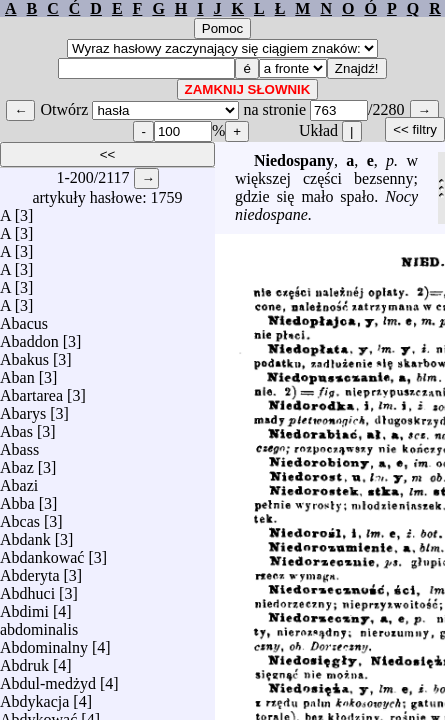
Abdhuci (27, 588)
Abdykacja (34, 696)
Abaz (17, 462)
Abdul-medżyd (48, 678)
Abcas (20, 516)
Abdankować (42, 552)
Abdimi (24, 606)
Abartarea (31, 390)
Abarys (23, 408)
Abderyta (30, 570)
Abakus (24, 354)
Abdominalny (44, 642)
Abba (17, 498)
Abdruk (24, 660)
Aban (17, 372)
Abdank (25, 534)
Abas (16, 426)
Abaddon (29, 336)
